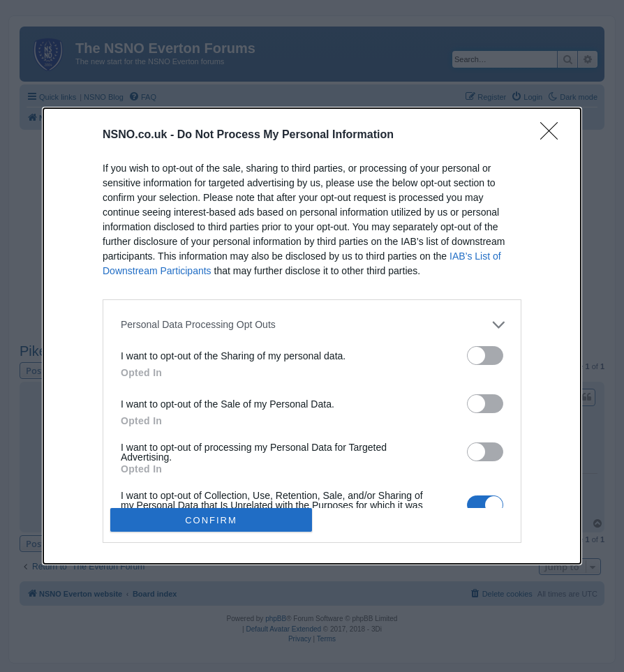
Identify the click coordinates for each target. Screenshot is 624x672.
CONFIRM (211, 520)
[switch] (485, 356)
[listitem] (312, 325)
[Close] (554, 135)
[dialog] (312, 336)
